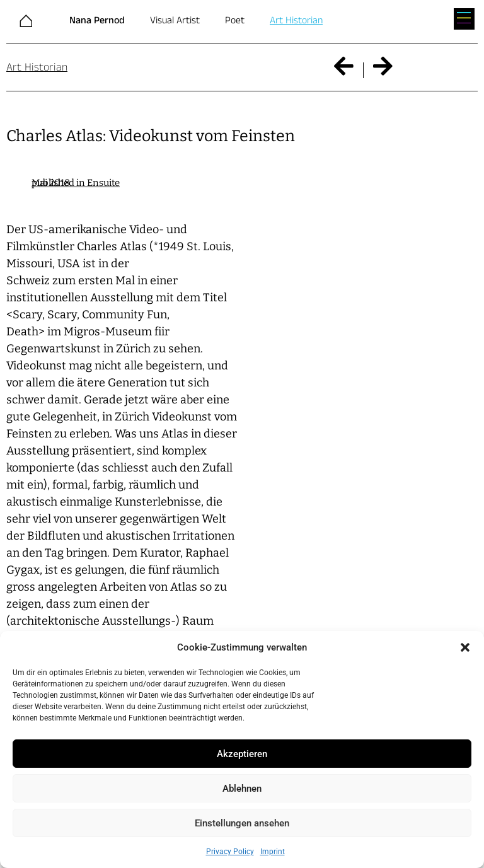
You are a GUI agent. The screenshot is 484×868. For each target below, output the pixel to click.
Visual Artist (175, 20)
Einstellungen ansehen (242, 823)
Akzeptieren (242, 754)
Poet (235, 20)
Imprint (273, 852)
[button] (465, 647)
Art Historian (296, 20)
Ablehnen (242, 789)
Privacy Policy (230, 852)
